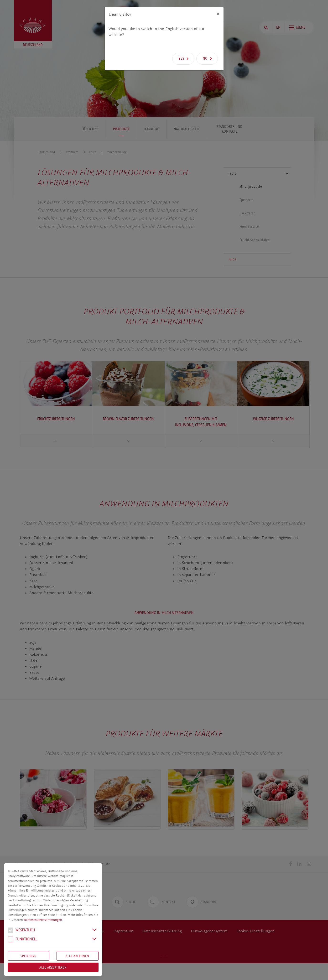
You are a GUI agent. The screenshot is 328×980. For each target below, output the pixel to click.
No (205, 58)
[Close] (218, 14)
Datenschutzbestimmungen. (43, 920)
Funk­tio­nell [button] (22, 940)
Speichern (29, 956)
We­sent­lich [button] (21, 931)
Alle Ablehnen (77, 956)
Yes (181, 58)
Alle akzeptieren (53, 967)
